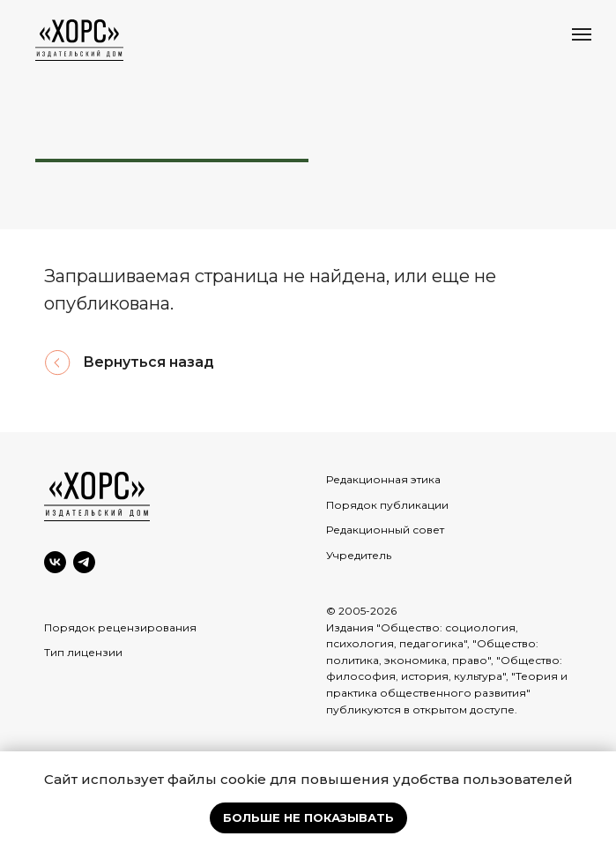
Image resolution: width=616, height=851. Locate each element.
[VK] (55, 562)
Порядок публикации (387, 505)
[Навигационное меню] (582, 34)
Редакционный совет (385, 530)
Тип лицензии (83, 652)
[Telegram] (84, 562)
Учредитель (359, 555)
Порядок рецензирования (120, 627)
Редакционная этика (383, 479)
